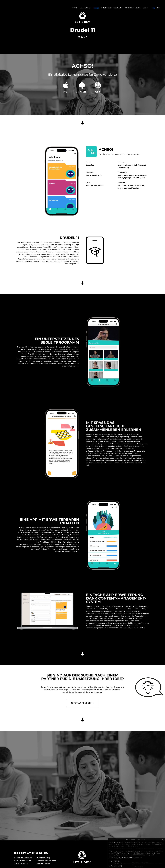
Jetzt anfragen (81, 703)
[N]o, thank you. (115, 861)
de (154, 8)
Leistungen (85, 8)
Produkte (106, 8)
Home (75, 8)
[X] (162, 839)
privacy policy (118, 846)
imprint (134, 846)
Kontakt (129, 8)
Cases (96, 8)
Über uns (118, 8)
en (158, 8)
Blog (145, 8)
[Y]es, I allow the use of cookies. (122, 857)
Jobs (138, 8)
